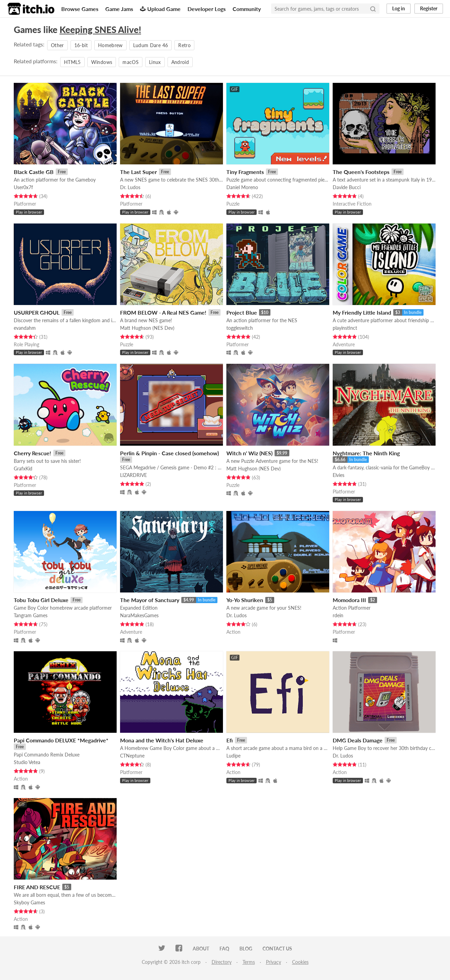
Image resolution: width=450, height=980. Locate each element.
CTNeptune (132, 756)
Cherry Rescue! (33, 453)
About (201, 949)
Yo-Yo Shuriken (245, 600)
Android (180, 62)
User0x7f (23, 187)
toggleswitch (240, 328)
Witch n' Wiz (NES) (249, 453)
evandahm (25, 328)
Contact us (277, 949)
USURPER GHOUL (37, 312)
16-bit (81, 45)
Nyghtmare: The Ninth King (366, 453)
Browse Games (80, 9)
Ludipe (233, 756)
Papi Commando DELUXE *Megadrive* (61, 740)
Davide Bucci (347, 187)
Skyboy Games (29, 902)
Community (247, 9)
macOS (131, 62)
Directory (222, 962)
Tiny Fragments (245, 172)
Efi (230, 740)
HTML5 (72, 62)
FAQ (224, 949)
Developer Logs (207, 9)
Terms (249, 962)
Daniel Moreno (242, 187)
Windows (102, 62)
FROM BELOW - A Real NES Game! (163, 312)
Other (57, 45)
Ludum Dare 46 (151, 45)
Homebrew (110, 45)
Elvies (339, 475)
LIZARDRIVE (133, 475)
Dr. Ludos (130, 187)
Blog (246, 949)
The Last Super (138, 172)
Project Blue (242, 312)
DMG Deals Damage (358, 740)
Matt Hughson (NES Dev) (147, 328)
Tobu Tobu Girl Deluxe (41, 600)
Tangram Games (31, 615)
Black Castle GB (34, 172)
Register (429, 8)
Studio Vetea (27, 762)
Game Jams (119, 9)
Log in (399, 8)
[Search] (373, 9)
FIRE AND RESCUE (37, 887)
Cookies (300, 962)
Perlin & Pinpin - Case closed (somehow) (169, 453)
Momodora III (349, 600)
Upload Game (160, 9)
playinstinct (345, 328)
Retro (184, 45)
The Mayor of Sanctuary (150, 600)
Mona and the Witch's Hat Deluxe (162, 740)
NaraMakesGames (139, 615)
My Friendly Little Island (362, 312)
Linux (155, 62)
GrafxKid (23, 469)
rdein (338, 615)
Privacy (274, 962)
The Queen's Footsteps (361, 172)
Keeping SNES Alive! (100, 30)
